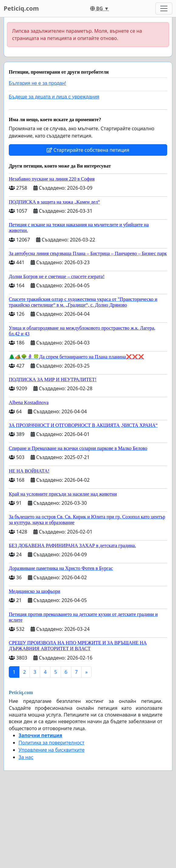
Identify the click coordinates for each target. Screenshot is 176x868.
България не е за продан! (37, 83)
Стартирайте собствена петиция (88, 150)
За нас (26, 757)
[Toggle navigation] (164, 8)
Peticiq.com (21, 8)
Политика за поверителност (51, 743)
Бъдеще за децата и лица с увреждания (54, 97)
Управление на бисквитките (52, 750)
